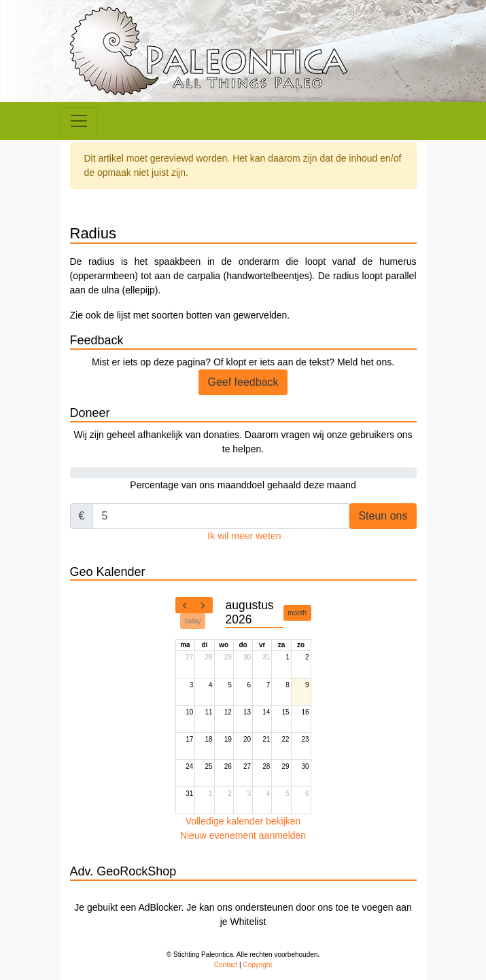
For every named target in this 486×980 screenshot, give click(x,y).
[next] (203, 605)
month (297, 613)
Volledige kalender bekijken (243, 821)
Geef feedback (243, 382)
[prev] (185, 605)
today (193, 621)
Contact (226, 965)
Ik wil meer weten (244, 536)
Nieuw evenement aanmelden (243, 835)
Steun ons (383, 516)
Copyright (257, 965)
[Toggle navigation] (79, 121)
